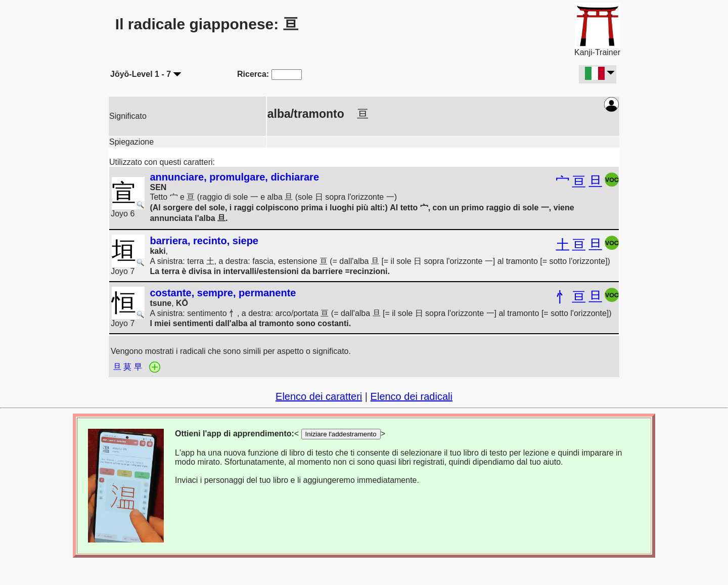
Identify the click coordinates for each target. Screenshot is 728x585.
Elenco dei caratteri (319, 396)
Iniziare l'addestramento (341, 434)
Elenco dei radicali (412, 396)
